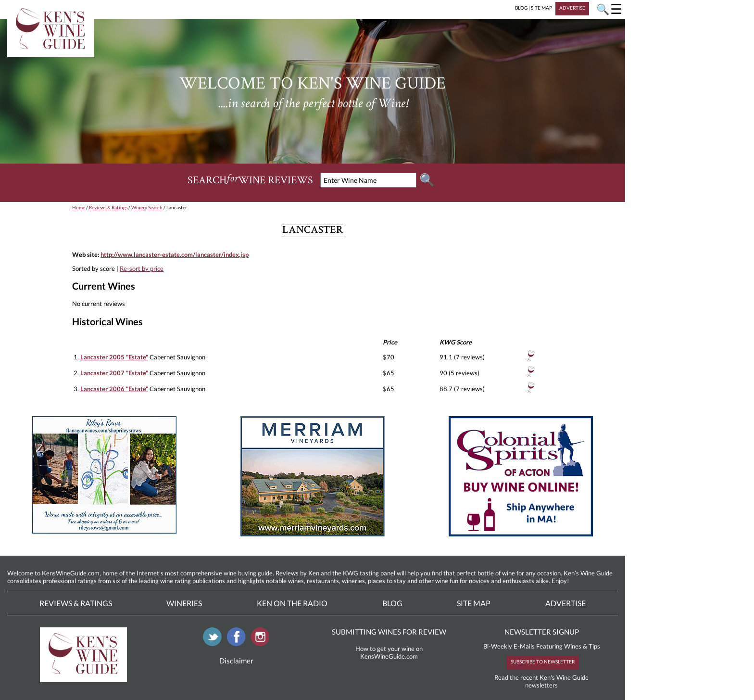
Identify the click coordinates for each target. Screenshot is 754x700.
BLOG (521, 8)
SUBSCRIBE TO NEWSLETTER (543, 662)
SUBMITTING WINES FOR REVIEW (389, 632)
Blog (392, 603)
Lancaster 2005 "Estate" (114, 357)
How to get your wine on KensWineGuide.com (389, 652)
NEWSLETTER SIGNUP (542, 632)
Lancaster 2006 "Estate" (114, 389)
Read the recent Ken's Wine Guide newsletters (541, 681)
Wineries (184, 603)
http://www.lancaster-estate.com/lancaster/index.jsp (175, 255)
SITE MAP (541, 8)
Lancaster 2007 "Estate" (114, 373)
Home (79, 207)
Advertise (565, 603)
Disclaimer (236, 661)
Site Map (474, 603)
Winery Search (147, 207)
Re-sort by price (142, 268)
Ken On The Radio (292, 603)
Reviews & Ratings (108, 207)
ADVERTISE (572, 8)
